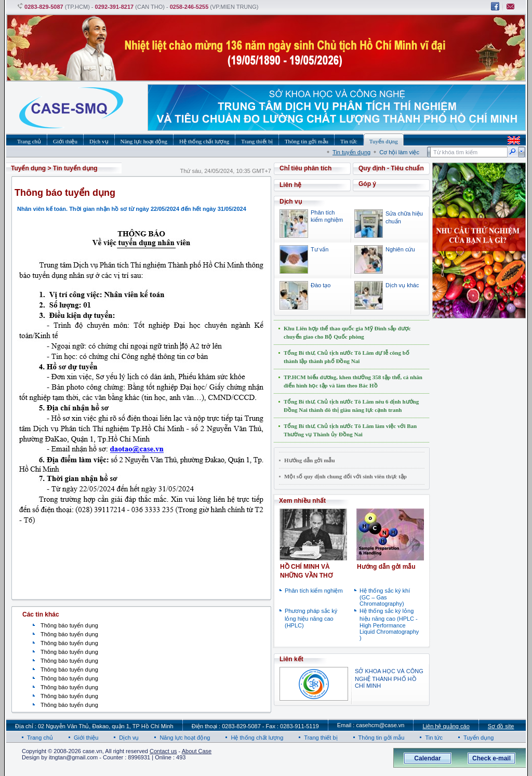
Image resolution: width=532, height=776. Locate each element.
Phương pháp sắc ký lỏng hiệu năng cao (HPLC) (311, 618)
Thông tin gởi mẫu (382, 738)
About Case (197, 751)
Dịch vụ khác (402, 285)
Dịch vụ (129, 738)
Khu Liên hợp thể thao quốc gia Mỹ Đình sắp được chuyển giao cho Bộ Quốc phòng (347, 332)
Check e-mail (491, 758)
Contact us (163, 751)
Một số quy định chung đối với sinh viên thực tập (345, 476)
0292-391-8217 (115, 7)
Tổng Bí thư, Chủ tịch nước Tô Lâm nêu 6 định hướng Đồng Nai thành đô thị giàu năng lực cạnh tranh (351, 406)
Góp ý (367, 184)
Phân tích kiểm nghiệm (314, 591)
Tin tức (434, 738)
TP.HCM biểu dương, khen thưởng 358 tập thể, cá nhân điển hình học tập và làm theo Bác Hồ (353, 381)
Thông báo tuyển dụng (69, 625)
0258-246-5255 (189, 7)
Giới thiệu (86, 738)
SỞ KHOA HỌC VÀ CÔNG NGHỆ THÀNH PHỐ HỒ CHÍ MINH (389, 678)
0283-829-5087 (44, 7)
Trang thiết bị (321, 738)
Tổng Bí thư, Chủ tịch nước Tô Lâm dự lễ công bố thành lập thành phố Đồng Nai (347, 357)
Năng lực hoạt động (185, 738)
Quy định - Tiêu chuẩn (391, 168)
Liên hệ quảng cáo (446, 726)
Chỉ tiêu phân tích (305, 168)
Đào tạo (321, 285)
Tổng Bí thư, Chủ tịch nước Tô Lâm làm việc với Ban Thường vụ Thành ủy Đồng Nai (350, 430)
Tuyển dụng (28, 168)
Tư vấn (320, 249)
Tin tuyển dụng (351, 152)
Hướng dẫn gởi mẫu (310, 460)
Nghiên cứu (400, 249)
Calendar (427, 758)
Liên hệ (290, 185)
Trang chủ (40, 738)
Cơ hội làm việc (399, 152)
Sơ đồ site (501, 726)
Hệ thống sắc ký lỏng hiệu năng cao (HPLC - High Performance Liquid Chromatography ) (389, 624)
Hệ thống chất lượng (257, 738)
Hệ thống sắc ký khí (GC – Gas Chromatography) (385, 597)
